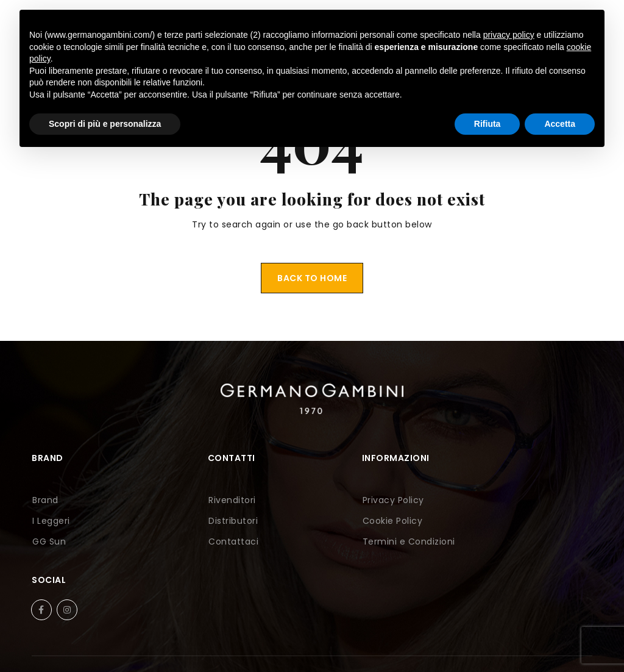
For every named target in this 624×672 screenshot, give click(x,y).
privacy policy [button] (509, 35)
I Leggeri (51, 521)
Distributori (200, 521)
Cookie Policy (348, 521)
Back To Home (312, 278)
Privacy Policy (349, 500)
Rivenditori (199, 500)
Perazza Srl (365, 646)
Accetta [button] (560, 124)
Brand (45, 500)
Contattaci (200, 542)
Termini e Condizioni (364, 542)
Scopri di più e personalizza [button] (105, 124)
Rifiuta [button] (487, 124)
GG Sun (48, 542)
